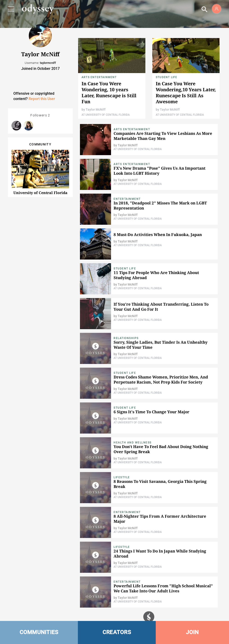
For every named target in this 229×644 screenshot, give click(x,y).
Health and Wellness (133, 443)
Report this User (42, 99)
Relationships (126, 338)
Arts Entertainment (99, 77)
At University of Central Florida (106, 115)
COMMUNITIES (39, 632)
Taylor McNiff (96, 109)
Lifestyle (122, 477)
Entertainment (127, 199)
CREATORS (117, 632)
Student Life (166, 77)
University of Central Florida (40, 193)
